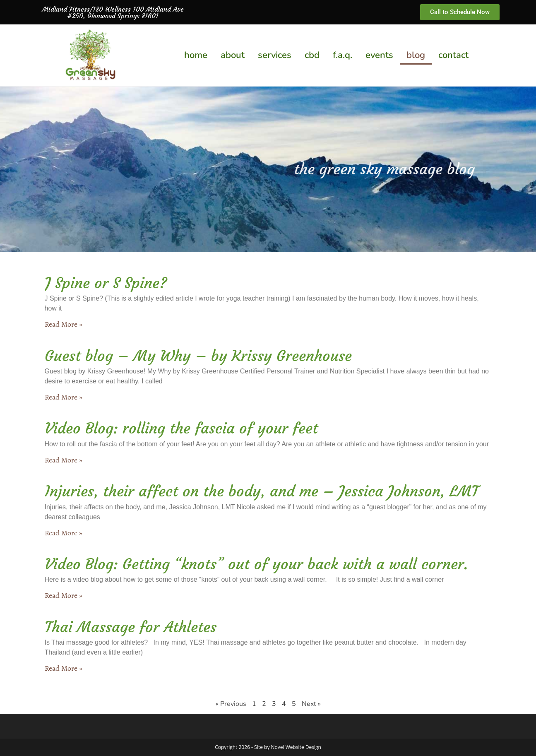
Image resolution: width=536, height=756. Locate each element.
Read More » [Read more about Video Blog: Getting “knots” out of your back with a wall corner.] (64, 595)
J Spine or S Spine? (106, 283)
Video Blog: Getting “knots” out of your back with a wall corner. (256, 564)
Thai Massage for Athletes (131, 627)
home (196, 55)
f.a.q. (343, 55)
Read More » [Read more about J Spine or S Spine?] (64, 324)
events (379, 55)
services (275, 55)
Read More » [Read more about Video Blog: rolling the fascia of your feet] (64, 460)
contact (453, 55)
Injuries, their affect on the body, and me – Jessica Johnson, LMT (262, 491)
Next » (311, 704)
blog (416, 55)
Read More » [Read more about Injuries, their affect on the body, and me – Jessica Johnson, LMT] (64, 533)
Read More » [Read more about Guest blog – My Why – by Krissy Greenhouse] (64, 397)
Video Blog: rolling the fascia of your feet (181, 428)
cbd (312, 55)
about (233, 55)
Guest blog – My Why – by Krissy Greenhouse (198, 356)
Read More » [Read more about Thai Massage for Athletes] (64, 668)
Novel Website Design (296, 747)
